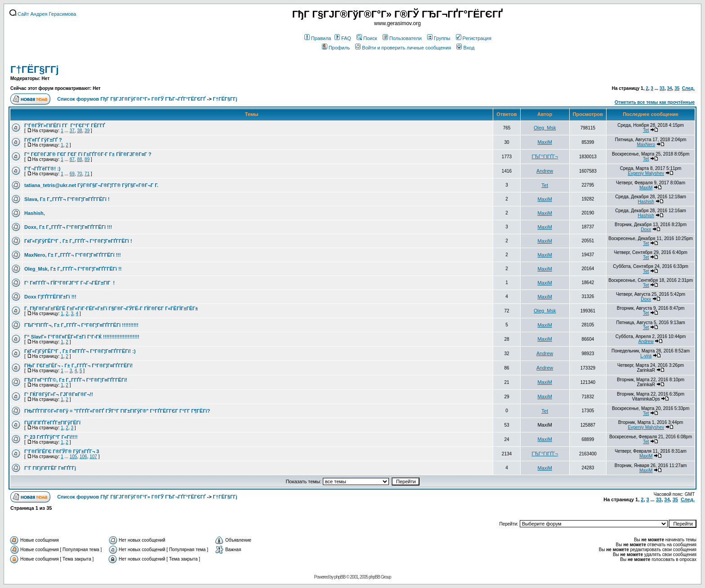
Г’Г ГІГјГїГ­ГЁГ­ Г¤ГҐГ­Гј (50, 468)
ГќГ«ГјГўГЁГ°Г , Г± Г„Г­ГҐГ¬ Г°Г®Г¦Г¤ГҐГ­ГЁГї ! (78, 241)
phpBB (340, 577)
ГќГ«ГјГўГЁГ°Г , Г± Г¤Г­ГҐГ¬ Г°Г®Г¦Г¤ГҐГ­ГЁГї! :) (80, 351)
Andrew (545, 171)
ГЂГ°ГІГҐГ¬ (545, 156)
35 (677, 88)
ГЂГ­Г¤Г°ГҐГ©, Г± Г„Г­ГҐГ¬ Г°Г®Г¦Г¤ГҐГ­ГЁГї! (76, 380)
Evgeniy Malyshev (646, 173)
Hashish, (35, 213)
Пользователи (402, 38)
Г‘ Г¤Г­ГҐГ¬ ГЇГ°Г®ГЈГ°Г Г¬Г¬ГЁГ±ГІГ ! (69, 283)
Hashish (646, 202)
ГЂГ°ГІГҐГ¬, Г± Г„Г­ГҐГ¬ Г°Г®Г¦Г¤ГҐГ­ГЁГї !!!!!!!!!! (81, 325)
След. (688, 88)
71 (87, 174)
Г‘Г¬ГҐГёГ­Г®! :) (42, 169)
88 (79, 159)
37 (72, 131)
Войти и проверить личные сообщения (403, 48)
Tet (646, 130)
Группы (439, 38)
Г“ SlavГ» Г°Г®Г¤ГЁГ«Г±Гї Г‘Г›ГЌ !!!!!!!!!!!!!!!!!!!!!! (82, 337)
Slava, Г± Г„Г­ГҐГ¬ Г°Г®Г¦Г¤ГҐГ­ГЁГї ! (67, 199)
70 (79, 174)
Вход (465, 48)
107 (93, 457)
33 (662, 88)
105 (74, 457)
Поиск (367, 38)
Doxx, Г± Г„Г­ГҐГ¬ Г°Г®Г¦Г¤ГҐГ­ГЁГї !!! (68, 227)
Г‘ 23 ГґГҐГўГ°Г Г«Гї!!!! (51, 437)
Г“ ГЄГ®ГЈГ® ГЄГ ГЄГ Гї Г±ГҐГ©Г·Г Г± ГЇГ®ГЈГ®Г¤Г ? (88, 154)
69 (72, 174)
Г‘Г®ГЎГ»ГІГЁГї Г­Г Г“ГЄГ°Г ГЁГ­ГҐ (65, 125)
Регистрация (474, 38)
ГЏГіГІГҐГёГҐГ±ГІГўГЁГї (52, 423)
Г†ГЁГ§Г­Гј (35, 69)
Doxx (646, 229)
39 (87, 131)
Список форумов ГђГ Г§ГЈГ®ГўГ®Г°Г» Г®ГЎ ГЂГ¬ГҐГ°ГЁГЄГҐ (131, 99)
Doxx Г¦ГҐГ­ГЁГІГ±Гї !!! (50, 297)
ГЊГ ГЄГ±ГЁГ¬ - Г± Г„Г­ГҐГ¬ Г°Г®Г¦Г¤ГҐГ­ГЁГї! (78, 365)
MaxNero (646, 145)
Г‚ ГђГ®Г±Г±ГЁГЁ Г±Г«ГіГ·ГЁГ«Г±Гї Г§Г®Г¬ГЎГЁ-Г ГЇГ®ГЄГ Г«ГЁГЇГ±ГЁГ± (111, 308)
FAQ (343, 38)
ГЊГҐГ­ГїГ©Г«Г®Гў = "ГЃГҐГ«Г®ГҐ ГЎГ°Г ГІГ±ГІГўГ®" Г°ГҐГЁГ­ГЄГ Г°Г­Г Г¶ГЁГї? (117, 411)
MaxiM (544, 142)
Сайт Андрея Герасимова (43, 14)
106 (83, 457)
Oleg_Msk (545, 128)
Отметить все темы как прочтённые (655, 102)
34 (669, 88)
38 (79, 131)
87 (72, 159)
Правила (318, 38)
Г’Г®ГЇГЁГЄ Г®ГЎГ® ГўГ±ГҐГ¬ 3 (62, 451)
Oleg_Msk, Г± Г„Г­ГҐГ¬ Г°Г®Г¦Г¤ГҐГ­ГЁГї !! (73, 269)
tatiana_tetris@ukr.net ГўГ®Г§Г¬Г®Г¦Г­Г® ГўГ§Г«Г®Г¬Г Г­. (91, 185)
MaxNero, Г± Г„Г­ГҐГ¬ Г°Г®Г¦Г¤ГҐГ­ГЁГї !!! (73, 255)
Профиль (336, 48)
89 (87, 159)
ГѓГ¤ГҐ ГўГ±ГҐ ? (43, 140)
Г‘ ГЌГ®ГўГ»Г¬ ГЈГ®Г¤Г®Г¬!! (59, 394)
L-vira (646, 356)
